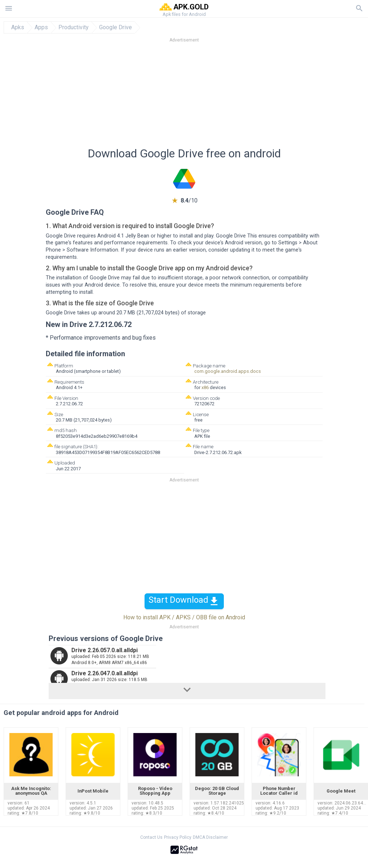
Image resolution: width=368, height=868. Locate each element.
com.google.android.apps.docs (228, 371)
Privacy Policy (178, 837)
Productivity (74, 27)
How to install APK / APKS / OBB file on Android (184, 617)
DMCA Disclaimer (210, 837)
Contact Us (151, 837)
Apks (18, 27)
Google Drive (116, 27)
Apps (41, 27)
